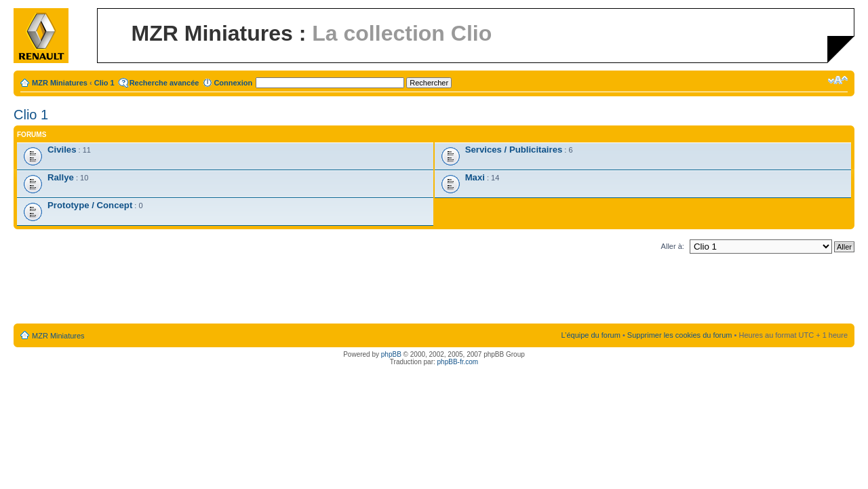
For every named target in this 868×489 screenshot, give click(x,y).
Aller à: (673, 246)
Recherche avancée (164, 83)
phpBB (391, 354)
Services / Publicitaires (514, 150)
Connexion (233, 83)
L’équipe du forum (590, 335)
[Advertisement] (434, 292)
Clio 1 (104, 83)
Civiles (62, 150)
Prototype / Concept (90, 205)
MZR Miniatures (60, 83)
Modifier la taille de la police (838, 80)
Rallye (61, 177)
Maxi (475, 177)
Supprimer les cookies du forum (680, 335)
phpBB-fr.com (458, 362)
